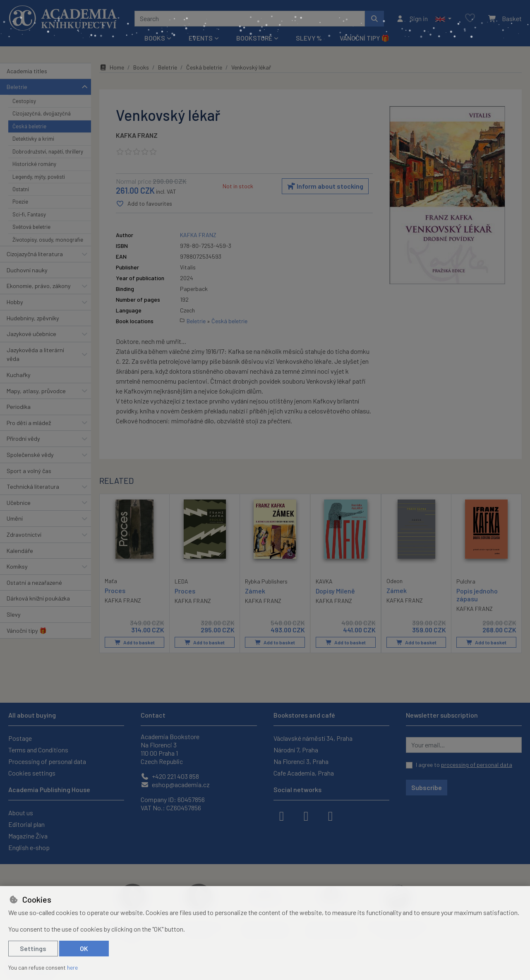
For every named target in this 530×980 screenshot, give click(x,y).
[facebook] (282, 815)
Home (112, 67)
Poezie (20, 202)
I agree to (464, 765)
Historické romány (34, 164)
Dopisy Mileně (335, 591)
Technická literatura (33, 486)
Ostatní (21, 189)
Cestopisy (24, 101)
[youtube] (331, 815)
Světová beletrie (31, 227)
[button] (443, 19)
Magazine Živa (28, 836)
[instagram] (306, 815)
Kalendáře (20, 551)
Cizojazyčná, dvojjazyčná (42, 113)
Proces (115, 590)
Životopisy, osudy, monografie (48, 240)
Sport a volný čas (29, 471)
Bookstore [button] (254, 38)
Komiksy (17, 566)
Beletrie (17, 87)
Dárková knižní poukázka (38, 598)
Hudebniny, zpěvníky (33, 318)
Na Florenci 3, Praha (301, 761)
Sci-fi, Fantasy (29, 214)
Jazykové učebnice (31, 334)
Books (141, 67)
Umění (15, 518)
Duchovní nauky (27, 270)
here (72, 967)
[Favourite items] (470, 18)
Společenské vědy (30, 455)
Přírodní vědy (23, 438)
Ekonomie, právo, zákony (39, 286)
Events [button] (201, 38)
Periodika (19, 407)
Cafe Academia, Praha (304, 773)
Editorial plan (26, 824)
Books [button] (155, 38)
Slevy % (309, 38)
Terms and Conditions (38, 750)
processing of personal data (477, 765)
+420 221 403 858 (170, 776)
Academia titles (27, 71)
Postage (20, 738)
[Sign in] (412, 19)
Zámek (255, 591)
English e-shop (29, 847)
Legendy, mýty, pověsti (39, 177)
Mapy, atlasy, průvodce (36, 391)
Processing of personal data (47, 761)
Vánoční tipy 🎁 (365, 38)
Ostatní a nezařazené (34, 582)
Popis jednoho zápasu (477, 595)
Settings (33, 948)
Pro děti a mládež (29, 423)
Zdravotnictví (24, 534)
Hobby (15, 302)
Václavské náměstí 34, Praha (313, 738)
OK (84, 948)
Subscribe (427, 787)
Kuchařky (19, 375)
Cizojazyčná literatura (35, 254)
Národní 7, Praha (296, 750)
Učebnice (19, 503)
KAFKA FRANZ (137, 135)
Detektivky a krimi (33, 139)
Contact (153, 715)
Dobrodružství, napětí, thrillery (48, 151)
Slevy (14, 614)
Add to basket (135, 642)
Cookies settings (32, 773)
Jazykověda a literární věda (35, 354)
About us (21, 813)
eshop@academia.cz (175, 784)
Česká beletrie (29, 126)
